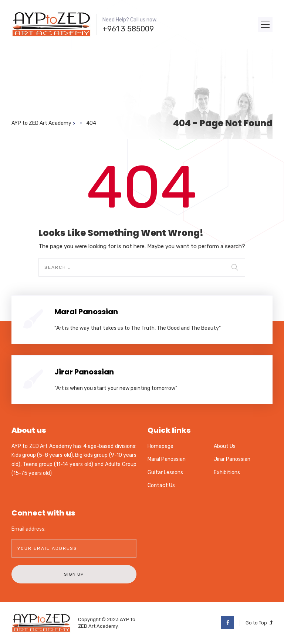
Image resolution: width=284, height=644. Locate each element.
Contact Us (161, 485)
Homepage (160, 446)
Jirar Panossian (84, 372)
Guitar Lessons (165, 472)
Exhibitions (227, 472)
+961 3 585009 (128, 29)
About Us (225, 446)
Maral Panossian (86, 312)
